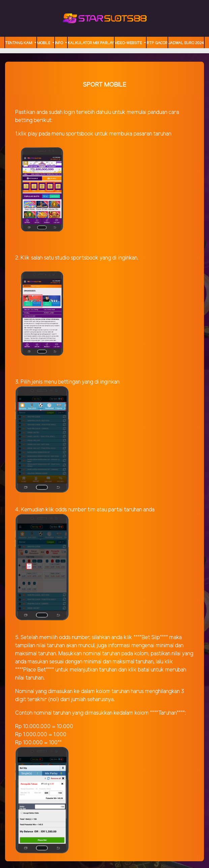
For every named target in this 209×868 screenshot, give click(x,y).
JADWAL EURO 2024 (186, 43)
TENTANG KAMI (19, 43)
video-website (129, 43)
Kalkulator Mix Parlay (91, 43)
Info (59, 43)
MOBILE (44, 43)
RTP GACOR (157, 43)
